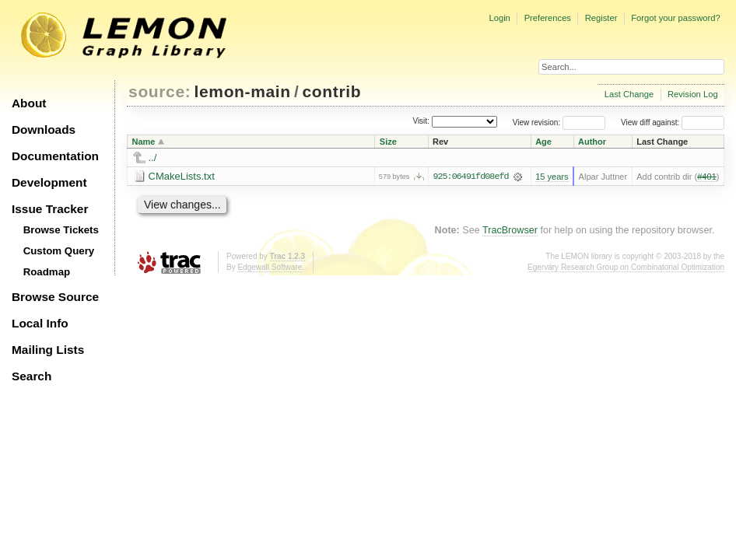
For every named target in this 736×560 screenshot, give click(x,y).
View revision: (537, 122)
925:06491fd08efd (470, 177)
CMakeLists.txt (182, 176)
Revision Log (693, 94)
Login (499, 18)
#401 (707, 177)
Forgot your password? (675, 18)
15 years (552, 177)
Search (32, 376)
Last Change (629, 94)
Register (601, 18)
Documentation (55, 156)
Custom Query (59, 251)
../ (153, 157)
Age (543, 142)
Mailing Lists (48, 350)
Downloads (44, 129)
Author (592, 142)
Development (49, 182)
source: (159, 91)
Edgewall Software (270, 267)
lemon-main (243, 91)
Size (388, 142)
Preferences (548, 18)
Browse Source (55, 297)
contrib (332, 91)
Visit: (421, 122)
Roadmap (47, 272)
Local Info (40, 323)
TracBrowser (510, 230)
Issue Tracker (50, 209)
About (29, 103)
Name (144, 142)
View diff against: (673, 122)
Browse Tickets (61, 230)
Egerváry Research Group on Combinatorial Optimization (626, 267)
